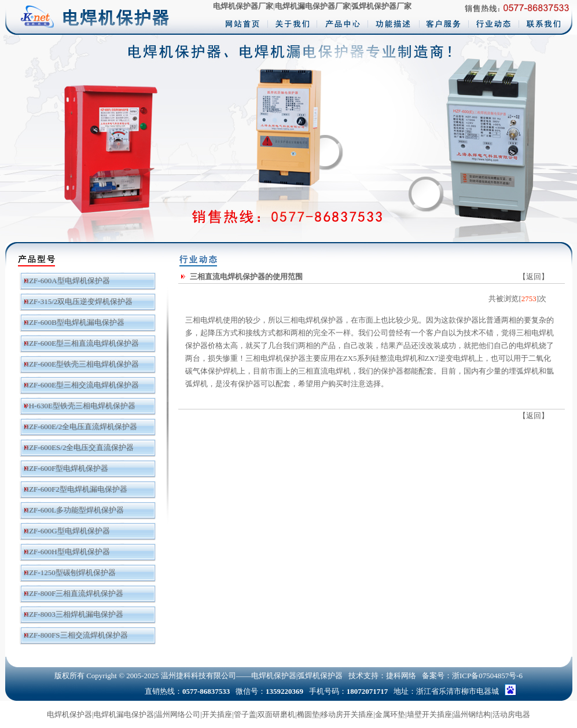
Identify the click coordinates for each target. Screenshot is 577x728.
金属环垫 (390, 714)
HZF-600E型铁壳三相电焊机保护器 (81, 364)
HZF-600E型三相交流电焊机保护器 (81, 385)
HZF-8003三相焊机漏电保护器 (73, 614)
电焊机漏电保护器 (124, 714)
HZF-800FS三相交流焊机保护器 (76, 635)
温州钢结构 (472, 714)
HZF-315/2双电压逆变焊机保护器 (78, 301)
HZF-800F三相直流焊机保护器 (74, 593)
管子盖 (245, 714)
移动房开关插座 (347, 714)
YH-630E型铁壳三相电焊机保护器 (79, 406)
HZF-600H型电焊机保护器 (67, 552)
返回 (534, 277)
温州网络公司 (178, 714)
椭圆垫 (308, 714)
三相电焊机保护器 (313, 320)
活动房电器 (511, 714)
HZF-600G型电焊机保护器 (67, 531)
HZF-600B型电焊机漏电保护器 (74, 322)
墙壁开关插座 (429, 714)
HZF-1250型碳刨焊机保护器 (70, 572)
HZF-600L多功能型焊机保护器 (74, 510)
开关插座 (217, 714)
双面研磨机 (276, 714)
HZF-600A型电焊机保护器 (67, 281)
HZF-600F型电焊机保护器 (66, 468)
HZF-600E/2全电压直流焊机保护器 (80, 427)
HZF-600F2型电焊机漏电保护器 (76, 489)
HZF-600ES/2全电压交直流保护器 (79, 447)
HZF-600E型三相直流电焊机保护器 (81, 343)
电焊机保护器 (69, 714)
